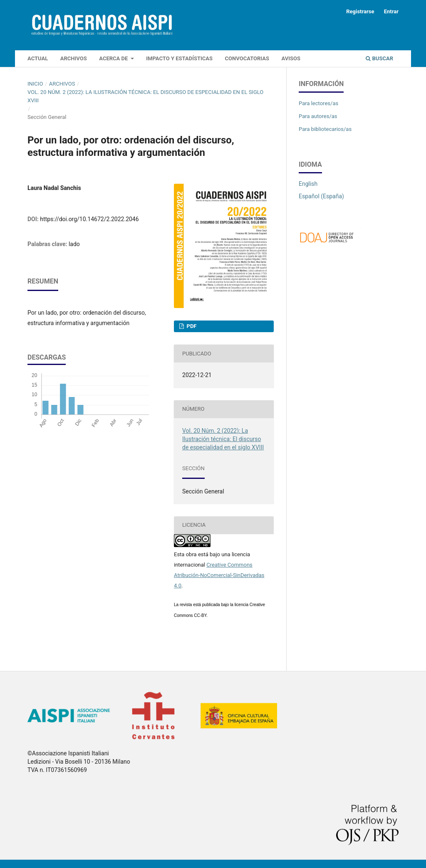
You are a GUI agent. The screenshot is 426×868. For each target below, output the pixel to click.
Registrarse (360, 11)
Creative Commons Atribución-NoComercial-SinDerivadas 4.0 (219, 575)
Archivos (74, 58)
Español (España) (321, 196)
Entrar (391, 11)
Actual (38, 58)
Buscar (379, 58)
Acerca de (114, 58)
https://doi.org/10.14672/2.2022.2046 (89, 219)
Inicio (35, 84)
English (308, 184)
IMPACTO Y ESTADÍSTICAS (179, 58)
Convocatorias (247, 58)
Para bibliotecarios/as (325, 129)
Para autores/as (318, 116)
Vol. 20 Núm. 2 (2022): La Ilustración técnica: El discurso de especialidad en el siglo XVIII (145, 96)
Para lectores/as (318, 103)
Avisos (291, 58)
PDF (191, 326)
